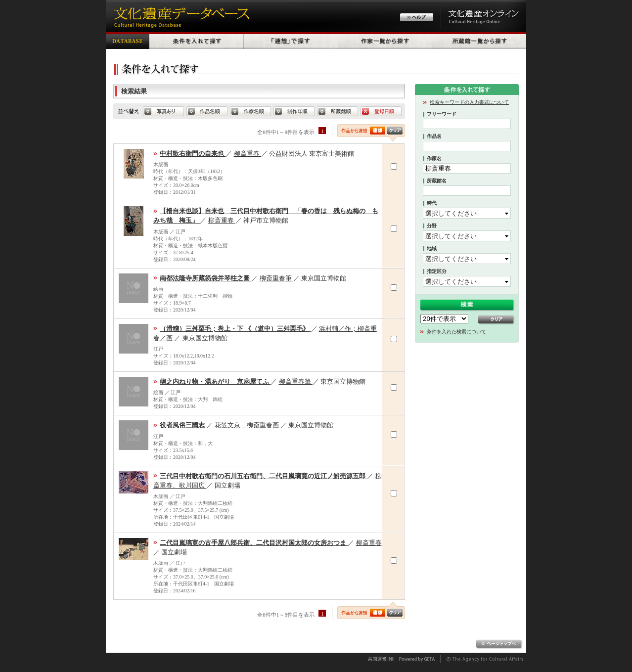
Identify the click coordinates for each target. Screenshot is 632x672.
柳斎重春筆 (276, 278)
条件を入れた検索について (456, 332)
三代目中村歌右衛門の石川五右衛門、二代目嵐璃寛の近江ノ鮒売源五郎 (263, 476)
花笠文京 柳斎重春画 (248, 425)
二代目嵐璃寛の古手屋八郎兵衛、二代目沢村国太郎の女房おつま (254, 543)
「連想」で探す (291, 41)
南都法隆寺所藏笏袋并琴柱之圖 (205, 278)
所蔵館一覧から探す (479, 41)
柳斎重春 (248, 154)
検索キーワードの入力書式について (469, 102)
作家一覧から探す (385, 41)
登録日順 (381, 111)
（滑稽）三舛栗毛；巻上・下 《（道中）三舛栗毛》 (235, 329)
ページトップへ (499, 644)
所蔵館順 (338, 111)
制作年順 (294, 111)
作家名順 (250, 111)
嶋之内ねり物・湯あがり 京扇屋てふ (215, 381)
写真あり (163, 111)
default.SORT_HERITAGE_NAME (207, 111)
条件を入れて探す (197, 41)
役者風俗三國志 (183, 425)
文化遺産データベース (180, 16)
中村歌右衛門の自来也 (193, 154)
